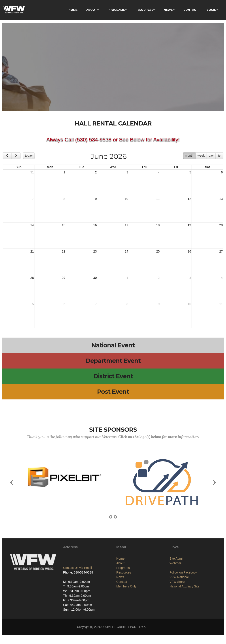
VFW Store (177, 609)
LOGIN (212, 10)
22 (64, 251)
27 (221, 251)
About (120, 593)
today (29, 156)
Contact (122, 612)
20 (221, 225)
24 (126, 251)
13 (221, 199)
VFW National (179, 604)
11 (158, 199)
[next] (16, 156)
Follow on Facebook (183, 600)
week (201, 156)
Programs (123, 598)
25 (158, 251)
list (219, 156)
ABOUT (92, 10)
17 (126, 225)
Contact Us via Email (77, 586)
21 (32, 251)
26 (189, 251)
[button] (12, 482)
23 (95, 251)
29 (64, 278)
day (211, 156)
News (120, 607)
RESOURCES (144, 10)
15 (64, 225)
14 (32, 225)
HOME (73, 10)
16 (95, 225)
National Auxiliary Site (184, 614)
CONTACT (191, 10)
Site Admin (177, 586)
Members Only (126, 617)
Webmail (175, 591)
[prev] (7, 156)
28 (32, 278)
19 (189, 225)
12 (189, 199)
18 (158, 225)
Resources (124, 603)
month (189, 156)
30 (95, 278)
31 (32, 172)
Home (120, 589)
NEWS (168, 10)
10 (126, 199)
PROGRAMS (116, 10)
